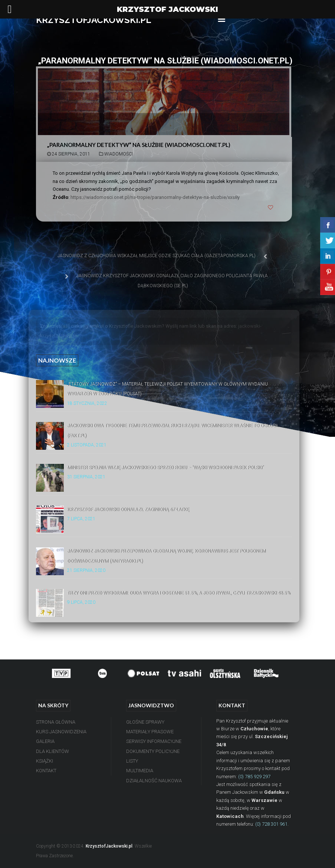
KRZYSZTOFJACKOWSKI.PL (94, 20)
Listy (132, 761)
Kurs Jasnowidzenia (61, 732)
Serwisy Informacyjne (154, 741)
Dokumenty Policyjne (153, 751)
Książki (45, 761)
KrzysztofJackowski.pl (109, 846)
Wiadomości (119, 154)
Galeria (45, 741)
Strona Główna (56, 722)
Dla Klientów (52, 751)
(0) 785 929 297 (254, 777)
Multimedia (140, 771)
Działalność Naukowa (154, 781)
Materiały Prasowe (150, 732)
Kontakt (46, 771)
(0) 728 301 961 (271, 824)
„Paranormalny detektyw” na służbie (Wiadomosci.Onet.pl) (139, 145)
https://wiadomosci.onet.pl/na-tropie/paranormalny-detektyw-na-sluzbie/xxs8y (155, 197)
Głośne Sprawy (145, 722)
